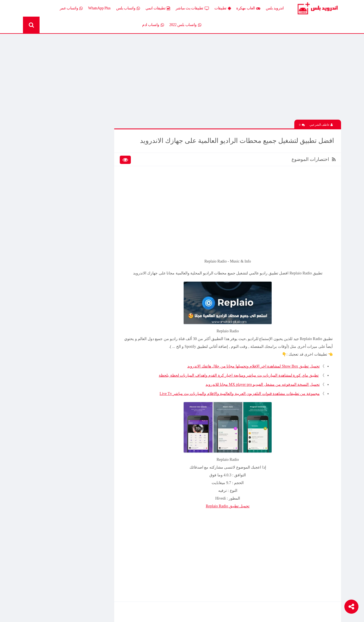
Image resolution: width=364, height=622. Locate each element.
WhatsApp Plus (99, 8)
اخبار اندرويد (53, 149)
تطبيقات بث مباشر (192, 8)
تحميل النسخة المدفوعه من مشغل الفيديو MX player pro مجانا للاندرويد (262, 385)
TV (60, 227)
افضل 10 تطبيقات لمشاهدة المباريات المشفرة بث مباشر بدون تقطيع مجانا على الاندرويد (56, 311)
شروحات (55, 217)
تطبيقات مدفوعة (89, 198)
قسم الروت (93, 227)
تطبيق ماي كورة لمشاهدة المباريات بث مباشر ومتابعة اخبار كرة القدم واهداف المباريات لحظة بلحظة (239, 376)
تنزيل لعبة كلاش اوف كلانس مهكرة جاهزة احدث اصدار (56, 448)
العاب (58, 159)
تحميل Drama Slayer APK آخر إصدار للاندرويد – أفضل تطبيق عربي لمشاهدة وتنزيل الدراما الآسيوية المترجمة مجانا (58, 292)
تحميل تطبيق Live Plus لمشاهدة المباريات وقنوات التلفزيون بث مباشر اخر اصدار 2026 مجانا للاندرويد (56, 331)
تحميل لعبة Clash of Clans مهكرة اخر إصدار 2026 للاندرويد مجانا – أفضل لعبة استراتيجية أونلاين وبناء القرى (59, 390)
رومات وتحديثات (90, 217)
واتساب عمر (71, 8)
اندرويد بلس (275, 8)
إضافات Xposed (90, 159)
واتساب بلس (128, 8)
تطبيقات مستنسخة (48, 198)
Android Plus (317, 8)
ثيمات (58, 207)
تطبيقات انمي (158, 8)
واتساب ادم (153, 25)
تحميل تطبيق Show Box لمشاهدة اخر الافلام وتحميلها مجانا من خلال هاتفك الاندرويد (253, 367)
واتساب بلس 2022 (185, 25)
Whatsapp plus (91, 236)
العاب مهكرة (248, 8)
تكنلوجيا (96, 207)
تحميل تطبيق (228, 506)
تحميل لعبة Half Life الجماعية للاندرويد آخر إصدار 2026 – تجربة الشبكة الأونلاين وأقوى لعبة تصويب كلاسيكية (58, 273)
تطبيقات (223, 8)
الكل (99, 149)
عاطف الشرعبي (321, 125)
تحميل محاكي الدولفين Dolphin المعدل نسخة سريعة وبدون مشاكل (58, 350)
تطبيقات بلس (52, 188)
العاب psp (55, 169)
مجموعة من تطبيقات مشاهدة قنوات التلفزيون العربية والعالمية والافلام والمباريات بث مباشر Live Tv (240, 394)
